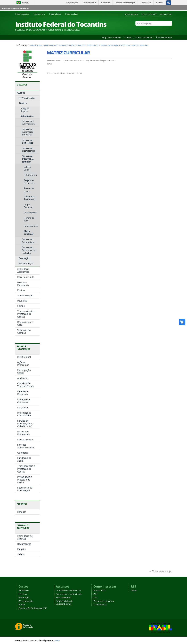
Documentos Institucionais (69, 594)
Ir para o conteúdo (24, 14)
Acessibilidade (132, 14)
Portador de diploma (104, 601)
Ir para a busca (57, 14)
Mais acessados (63, 598)
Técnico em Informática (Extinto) (115, 45)
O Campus (63, 45)
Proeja (22, 605)
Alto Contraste (149, 14)
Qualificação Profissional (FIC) (33, 608)
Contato (128, 37)
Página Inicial (36, 45)
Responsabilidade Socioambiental (64, 603)
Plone (57, 640)
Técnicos (81, 45)
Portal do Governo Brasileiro (15, 9)
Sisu (95, 598)
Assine (134, 591)
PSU (95, 594)
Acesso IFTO (99, 591)
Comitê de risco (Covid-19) (69, 591)
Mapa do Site (166, 14)
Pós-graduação (26, 601)
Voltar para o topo (162, 571)
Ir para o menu (41, 14)
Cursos (72, 45)
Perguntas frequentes (111, 37)
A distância (24, 591)
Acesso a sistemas (144, 37)
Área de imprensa (164, 37)
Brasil (25, 3)
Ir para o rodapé (73, 14)
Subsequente (93, 45)
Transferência (100, 605)
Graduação (24, 598)
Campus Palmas (51, 45)
